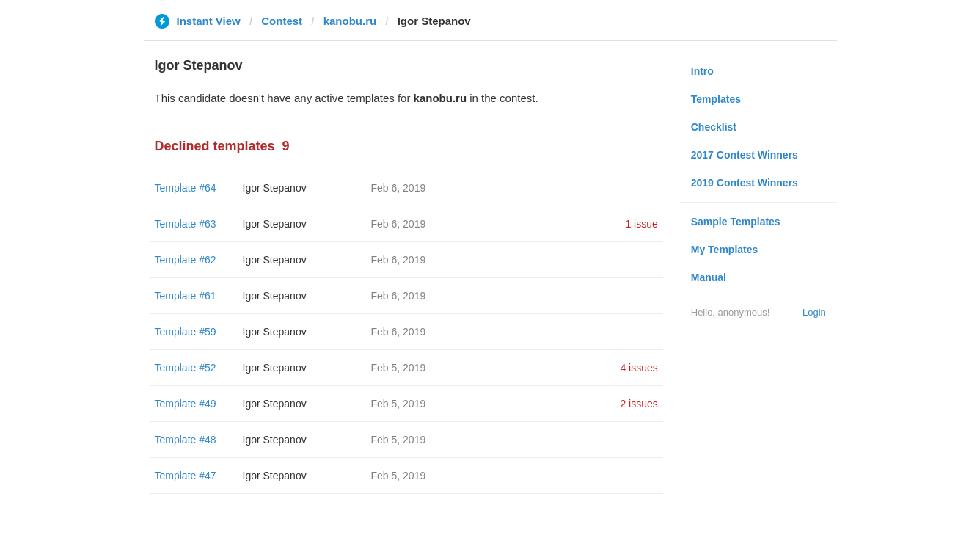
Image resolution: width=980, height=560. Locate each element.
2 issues (639, 404)
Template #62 (186, 260)
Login (814, 312)
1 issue (641, 224)
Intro (702, 71)
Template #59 (186, 332)
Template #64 (186, 188)
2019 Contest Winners (745, 183)
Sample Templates (736, 222)
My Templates (725, 250)
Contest (282, 21)
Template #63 (186, 224)
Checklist (714, 127)
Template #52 (186, 368)
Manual (709, 277)
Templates (716, 99)
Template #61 (186, 296)
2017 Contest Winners (745, 155)
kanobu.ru (350, 21)
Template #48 (186, 440)
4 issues (639, 368)
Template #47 (186, 476)
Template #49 (186, 404)
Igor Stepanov (275, 188)
